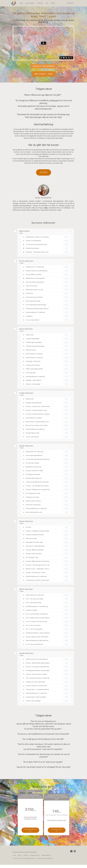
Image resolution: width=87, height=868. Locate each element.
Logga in (70, 3)
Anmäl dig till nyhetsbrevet (44, 862)
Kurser (20, 858)
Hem (15, 858)
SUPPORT (40, 3)
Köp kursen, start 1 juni (55, 833)
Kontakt (26, 858)
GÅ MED (44, 172)
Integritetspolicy (46, 858)
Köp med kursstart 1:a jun (32, 833)
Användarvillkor (35, 858)
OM (47, 3)
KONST (53, 3)
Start (66, 237)
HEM (21, 3)
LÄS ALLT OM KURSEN (43, 66)
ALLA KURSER (30, 3)
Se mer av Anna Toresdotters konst (24, 862)
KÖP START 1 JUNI (44, 74)
